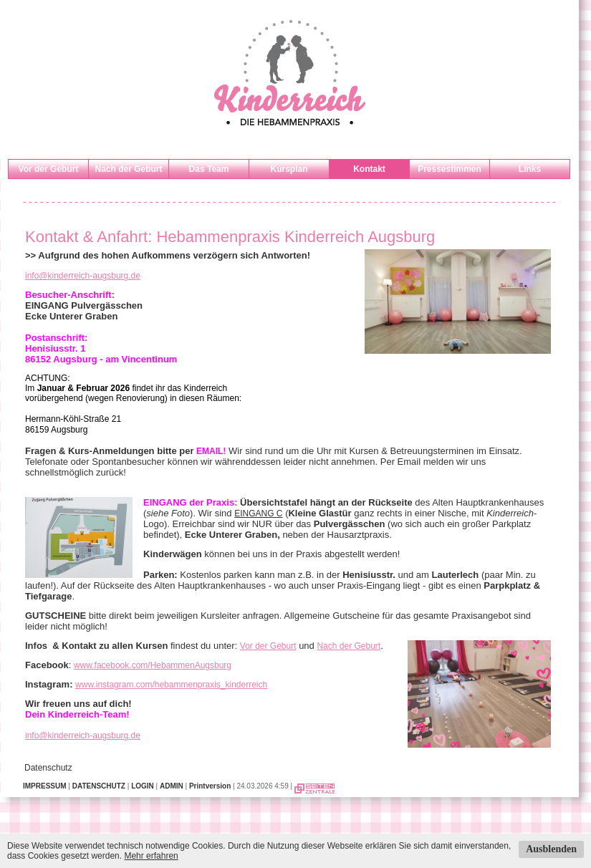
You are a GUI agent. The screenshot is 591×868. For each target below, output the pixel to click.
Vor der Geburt (49, 169)
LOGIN (143, 786)
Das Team (209, 169)
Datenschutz (48, 768)
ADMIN (172, 786)
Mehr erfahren (151, 856)
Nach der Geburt (128, 169)
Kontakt (369, 169)
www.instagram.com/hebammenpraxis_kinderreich (171, 685)
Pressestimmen (450, 169)
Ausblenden (551, 849)
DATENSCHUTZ (99, 786)
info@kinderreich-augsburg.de (83, 276)
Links (530, 169)
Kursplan (289, 169)
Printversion (210, 786)
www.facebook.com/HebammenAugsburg (153, 665)
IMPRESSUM (45, 786)
